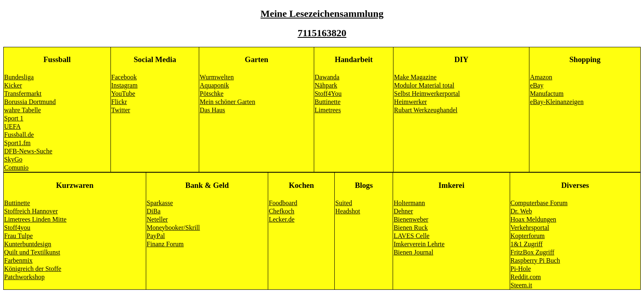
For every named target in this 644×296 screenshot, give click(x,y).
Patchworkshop (24, 277)
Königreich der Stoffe (33, 269)
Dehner (403, 211)
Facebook (124, 77)
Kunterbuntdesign (28, 244)
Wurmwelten (217, 77)
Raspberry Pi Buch (535, 260)
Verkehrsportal (530, 228)
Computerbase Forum (539, 203)
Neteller (157, 219)
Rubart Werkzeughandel (425, 110)
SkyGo (13, 159)
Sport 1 (14, 118)
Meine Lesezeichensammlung (322, 14)
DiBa (154, 211)
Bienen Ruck (411, 228)
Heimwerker (410, 102)
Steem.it (521, 285)
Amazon (541, 77)
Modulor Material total (424, 85)
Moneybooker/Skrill (173, 228)
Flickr (119, 102)
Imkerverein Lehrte (419, 244)
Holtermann (409, 203)
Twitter (121, 110)
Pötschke (212, 94)
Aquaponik (214, 85)
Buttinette (328, 102)
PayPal (156, 236)
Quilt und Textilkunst (32, 252)
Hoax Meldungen (534, 219)
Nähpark (326, 85)
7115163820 (322, 33)
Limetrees (328, 110)
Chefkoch (281, 211)
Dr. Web (521, 211)
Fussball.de (19, 135)
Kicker (13, 85)
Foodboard (283, 203)
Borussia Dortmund (30, 102)
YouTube (123, 94)
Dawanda (327, 77)
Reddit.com (526, 277)
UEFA (13, 126)
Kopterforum (528, 236)
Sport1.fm (17, 143)
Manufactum (547, 94)
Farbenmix (18, 260)
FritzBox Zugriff (532, 252)
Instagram (124, 85)
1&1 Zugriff (527, 244)
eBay (537, 85)
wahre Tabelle (23, 110)
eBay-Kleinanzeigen (557, 102)
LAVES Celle (411, 236)
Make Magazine (415, 77)
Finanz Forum (165, 244)
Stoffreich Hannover (31, 211)
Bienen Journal (413, 252)
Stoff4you (17, 228)
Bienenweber (411, 219)
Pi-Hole (521, 269)
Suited (344, 203)
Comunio (16, 168)
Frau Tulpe (18, 236)
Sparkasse (160, 203)
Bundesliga (19, 77)
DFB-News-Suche (28, 151)
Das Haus (212, 110)
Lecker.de (282, 219)
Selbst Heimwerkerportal (427, 94)
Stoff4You (328, 94)
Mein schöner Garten (227, 102)
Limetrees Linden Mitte (35, 219)
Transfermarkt (23, 94)
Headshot (347, 211)
